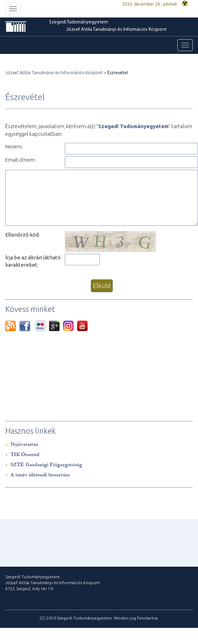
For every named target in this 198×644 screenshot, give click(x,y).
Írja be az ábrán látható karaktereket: (33, 261)
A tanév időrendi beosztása (40, 475)
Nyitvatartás (24, 444)
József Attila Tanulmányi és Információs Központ (117, 30)
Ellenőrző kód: (22, 235)
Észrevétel (118, 73)
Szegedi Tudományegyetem (78, 22)
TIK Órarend (25, 454)
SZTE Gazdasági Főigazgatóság (46, 465)
